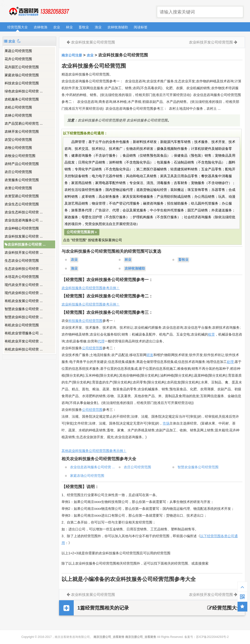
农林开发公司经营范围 (22, 131)
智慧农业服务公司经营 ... (24, 309)
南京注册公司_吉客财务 (39, 11)
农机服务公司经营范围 (22, 99)
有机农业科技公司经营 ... (24, 349)
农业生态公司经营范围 (22, 204)
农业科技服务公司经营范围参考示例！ (91, 288)
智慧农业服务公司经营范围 (198, 467)
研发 (150, 355)
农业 (57, 27)
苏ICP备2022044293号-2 (212, 637)
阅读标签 (141, 27)
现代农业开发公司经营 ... (24, 285)
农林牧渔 (41, 27)
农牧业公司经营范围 (20, 156)
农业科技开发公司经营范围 (211, 42)
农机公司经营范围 (18, 107)
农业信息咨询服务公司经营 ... (93, 467)
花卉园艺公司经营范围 (22, 67)
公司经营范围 (92, 348)
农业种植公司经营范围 (22, 228)
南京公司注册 (72, 55)
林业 (69, 27)
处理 (230, 362)
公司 (85, 410)
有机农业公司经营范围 (22, 325)
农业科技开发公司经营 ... (24, 252)
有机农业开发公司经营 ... (24, 341)
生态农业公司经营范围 (22, 261)
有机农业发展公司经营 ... (24, 301)
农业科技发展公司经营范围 (93, 42)
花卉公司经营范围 (18, 59)
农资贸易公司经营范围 (22, 196)
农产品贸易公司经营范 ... (24, 123)
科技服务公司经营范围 (85, 321)
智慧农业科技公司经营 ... (24, 317)
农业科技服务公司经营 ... (25, 244)
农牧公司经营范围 (18, 148)
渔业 (98, 27)
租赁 (211, 334)
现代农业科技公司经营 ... (24, 293)
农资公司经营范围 (18, 188)
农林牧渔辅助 (118, 27)
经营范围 (96, 410)
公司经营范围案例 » (82, 232)
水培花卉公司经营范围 (22, 277)
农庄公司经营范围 (18, 172)
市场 (166, 423)
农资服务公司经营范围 (22, 180)
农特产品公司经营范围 (22, 164)
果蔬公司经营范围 (18, 51)
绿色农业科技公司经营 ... (24, 91)
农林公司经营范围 (18, 115)
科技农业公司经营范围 (22, 83)
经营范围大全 (18, 27)
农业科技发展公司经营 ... (24, 236)
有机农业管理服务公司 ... (24, 333)
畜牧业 (84, 27)
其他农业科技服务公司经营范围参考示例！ (94, 451)
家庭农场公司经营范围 (22, 75)
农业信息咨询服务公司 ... (24, 220)
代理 (101, 341)
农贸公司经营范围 (18, 140)
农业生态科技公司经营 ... (24, 212)
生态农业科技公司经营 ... (24, 269)
